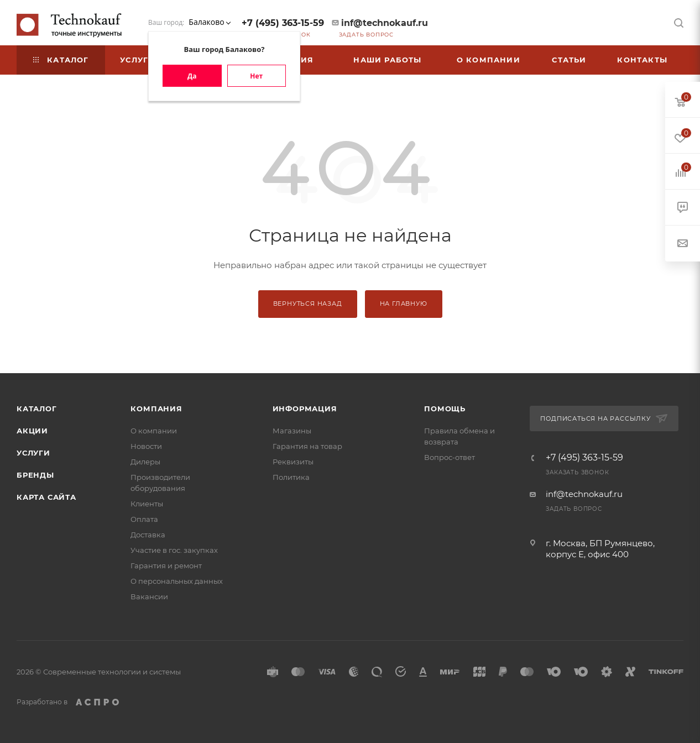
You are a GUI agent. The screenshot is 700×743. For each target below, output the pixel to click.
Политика (291, 477)
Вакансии (149, 597)
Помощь (445, 409)
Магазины (292, 431)
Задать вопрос (366, 35)
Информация (305, 409)
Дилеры (145, 462)
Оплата (144, 519)
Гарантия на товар (307, 446)
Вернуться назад (308, 304)
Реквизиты (293, 462)
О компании (154, 431)
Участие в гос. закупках (174, 550)
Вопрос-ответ (450, 457)
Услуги (33, 453)
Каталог (37, 409)
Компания (156, 409)
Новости (146, 446)
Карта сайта (46, 497)
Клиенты (147, 504)
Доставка (148, 535)
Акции (32, 431)
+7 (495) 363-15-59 (283, 23)
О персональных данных (177, 581)
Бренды (35, 475)
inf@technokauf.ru (385, 23)
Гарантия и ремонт (166, 566)
